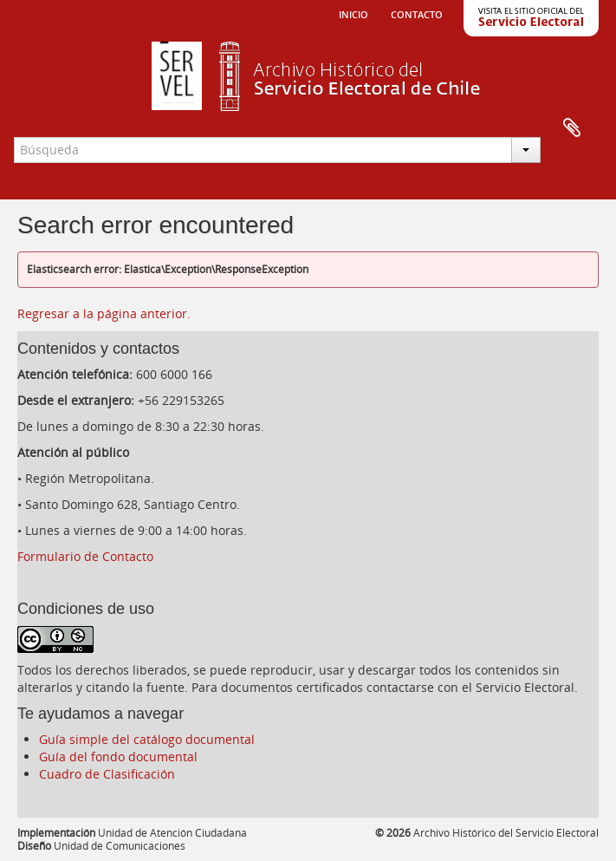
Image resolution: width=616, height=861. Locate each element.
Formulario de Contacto (85, 556)
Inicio (353, 13)
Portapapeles (572, 128)
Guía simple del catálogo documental (147, 739)
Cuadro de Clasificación (107, 774)
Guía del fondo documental (118, 757)
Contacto (417, 13)
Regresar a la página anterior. (104, 313)
